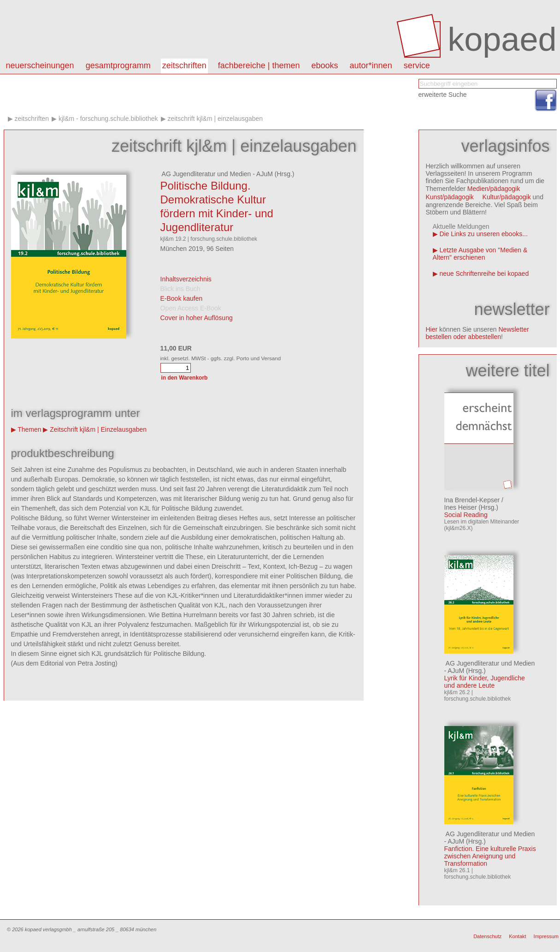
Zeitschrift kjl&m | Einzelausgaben (215, 119)
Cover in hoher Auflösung (197, 318)
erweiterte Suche (443, 95)
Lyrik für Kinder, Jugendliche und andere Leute (485, 682)
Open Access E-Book (191, 308)
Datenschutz (487, 936)
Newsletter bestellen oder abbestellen (477, 333)
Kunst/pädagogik (450, 197)
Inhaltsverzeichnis (186, 279)
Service (417, 65)
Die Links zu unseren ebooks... (483, 234)
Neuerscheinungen (40, 65)
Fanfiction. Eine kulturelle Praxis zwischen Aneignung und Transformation (490, 856)
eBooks (325, 65)
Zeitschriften (184, 65)
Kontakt (517, 936)
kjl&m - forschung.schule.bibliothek (108, 119)
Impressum (546, 936)
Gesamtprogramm (118, 65)
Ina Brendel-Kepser (472, 500)
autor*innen (371, 65)
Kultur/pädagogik (507, 197)
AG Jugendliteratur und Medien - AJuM (217, 174)
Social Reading (466, 515)
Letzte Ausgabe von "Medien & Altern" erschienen (480, 254)
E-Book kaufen (182, 298)
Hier (432, 329)
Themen (29, 429)
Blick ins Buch (180, 289)
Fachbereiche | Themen (259, 65)
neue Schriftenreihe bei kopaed (484, 274)
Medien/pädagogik (494, 189)
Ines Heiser (461, 507)
